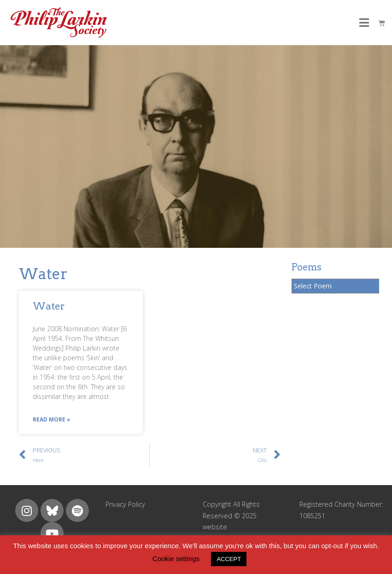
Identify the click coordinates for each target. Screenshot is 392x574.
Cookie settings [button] (176, 559)
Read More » (52, 419)
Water (49, 306)
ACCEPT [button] (229, 559)
